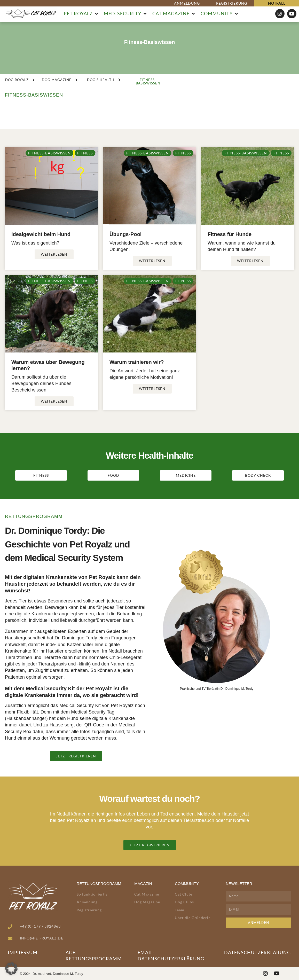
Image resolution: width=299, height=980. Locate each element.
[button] (81, 14)
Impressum (23, 952)
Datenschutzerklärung (257, 952)
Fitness (85, 153)
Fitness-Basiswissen (49, 153)
